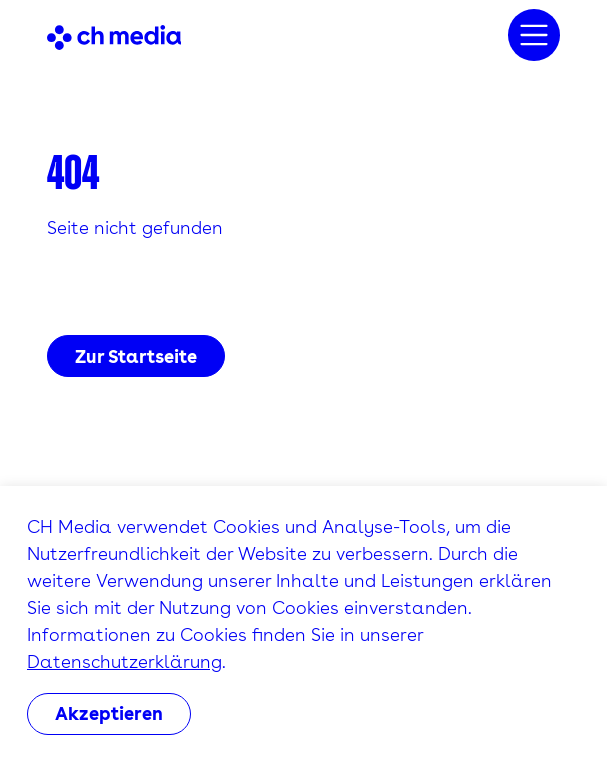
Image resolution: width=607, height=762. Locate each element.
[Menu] (534, 35)
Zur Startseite (136, 356)
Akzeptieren (109, 713)
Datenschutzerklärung (124, 661)
